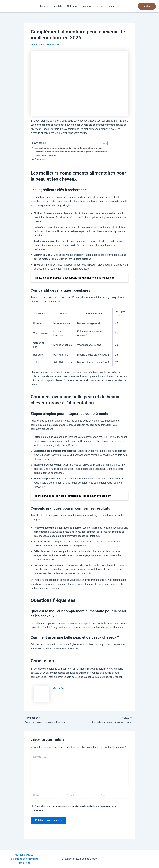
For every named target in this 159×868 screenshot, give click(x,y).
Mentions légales (24, 855)
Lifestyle (57, 6)
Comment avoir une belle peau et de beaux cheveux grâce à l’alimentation (71, 152)
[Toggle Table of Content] (105, 143)
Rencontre (113, 6)
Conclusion (40, 159)
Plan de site (24, 863)
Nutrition (72, 6)
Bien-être (87, 6)
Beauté (44, 6)
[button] (147, 6)
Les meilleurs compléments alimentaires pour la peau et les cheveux (69, 148)
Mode (100, 6)
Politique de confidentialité (24, 859)
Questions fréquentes (45, 156)
